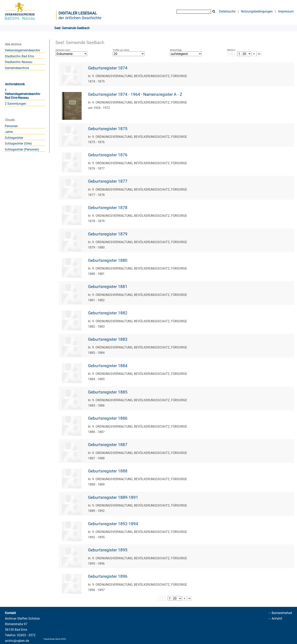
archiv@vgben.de (17, 641)
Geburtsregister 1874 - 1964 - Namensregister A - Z (135, 94)
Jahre (9, 132)
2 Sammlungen (15, 104)
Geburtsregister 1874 (108, 68)
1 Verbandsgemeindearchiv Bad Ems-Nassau (22, 94)
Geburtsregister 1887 (108, 445)
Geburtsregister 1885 (108, 392)
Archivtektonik (15, 84)
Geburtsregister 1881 (108, 287)
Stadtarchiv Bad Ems (19, 56)
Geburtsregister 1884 (108, 366)
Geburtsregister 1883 (108, 339)
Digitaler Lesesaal (78, 13)
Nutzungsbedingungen (257, 11)
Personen (11, 126)
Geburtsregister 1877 (108, 181)
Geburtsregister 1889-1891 (113, 497)
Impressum (286, 11)
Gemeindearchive (17, 68)
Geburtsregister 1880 (108, 260)
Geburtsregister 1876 (108, 155)
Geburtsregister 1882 (108, 313)
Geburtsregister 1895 (108, 550)
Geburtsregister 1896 (108, 576)
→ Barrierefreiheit (280, 613)
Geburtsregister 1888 (108, 471)
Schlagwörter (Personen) (22, 149)
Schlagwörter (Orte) (18, 143)
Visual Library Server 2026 (55, 639)
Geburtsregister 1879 (108, 234)
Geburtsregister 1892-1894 (113, 524)
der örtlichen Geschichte (80, 18)
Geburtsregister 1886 (108, 418)
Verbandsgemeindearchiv (22, 50)
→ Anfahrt (275, 619)
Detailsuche (227, 11)
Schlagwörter (14, 138)
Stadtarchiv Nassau (19, 62)
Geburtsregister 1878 (108, 208)
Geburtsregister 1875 (108, 129)
